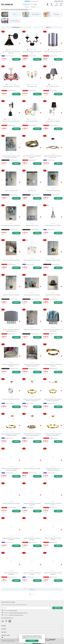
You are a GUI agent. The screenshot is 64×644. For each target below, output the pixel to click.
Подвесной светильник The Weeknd (53, 225)
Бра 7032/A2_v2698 (32, 86)
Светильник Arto (32, 191)
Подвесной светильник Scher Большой (11, 503)
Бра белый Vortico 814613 (32, 121)
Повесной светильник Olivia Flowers (32, 260)
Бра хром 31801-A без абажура (53, 121)
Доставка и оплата (35, 1)
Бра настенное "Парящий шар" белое (11, 399)
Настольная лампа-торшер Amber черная (11, 225)
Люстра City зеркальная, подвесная (32, 295)
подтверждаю (32, 641)
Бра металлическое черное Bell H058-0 (11, 121)
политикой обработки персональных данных (18, 613)
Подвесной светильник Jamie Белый (32, 469)
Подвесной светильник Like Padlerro (11, 295)
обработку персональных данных (16, 615)
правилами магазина (13, 610)
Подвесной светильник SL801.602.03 (11, 86)
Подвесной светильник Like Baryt (53, 260)
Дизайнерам (27, 1)
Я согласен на (13, 615)
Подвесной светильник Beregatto (53, 295)
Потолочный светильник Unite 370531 (53, 52)
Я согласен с (10, 610)
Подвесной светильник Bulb (11, 191)
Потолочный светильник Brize (53, 191)
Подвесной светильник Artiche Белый (11, 260)
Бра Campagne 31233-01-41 (53, 86)
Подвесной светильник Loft (32, 225)
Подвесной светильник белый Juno (32, 330)
